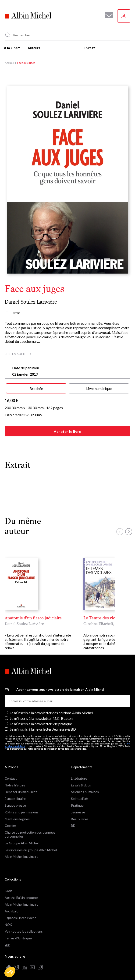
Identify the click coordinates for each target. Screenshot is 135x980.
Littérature (79, 774)
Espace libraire (15, 794)
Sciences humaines (85, 787)
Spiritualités (80, 794)
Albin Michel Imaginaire (21, 852)
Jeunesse (78, 808)
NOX (8, 920)
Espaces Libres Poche (21, 913)
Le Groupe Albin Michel (22, 839)
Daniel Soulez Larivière (31, 302)
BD (73, 821)
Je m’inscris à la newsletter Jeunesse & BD (43, 725)
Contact (11, 774)
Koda (9, 887)
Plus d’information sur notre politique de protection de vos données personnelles (45, 745)
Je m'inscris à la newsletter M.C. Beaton (41, 714)
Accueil (9, 63)
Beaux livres (80, 815)
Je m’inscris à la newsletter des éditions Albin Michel (51, 708)
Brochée (36, 388)
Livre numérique (99, 388)
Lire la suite (19, 354)
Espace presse (15, 801)
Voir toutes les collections (24, 927)
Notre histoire (15, 781)
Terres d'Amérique (18, 934)
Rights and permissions (22, 808)
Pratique (77, 801)
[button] (10, 972)
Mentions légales (17, 815)
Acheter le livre (67, 431)
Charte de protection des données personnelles (30, 830)
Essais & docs (81, 781)
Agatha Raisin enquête (21, 893)
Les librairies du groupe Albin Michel (31, 846)
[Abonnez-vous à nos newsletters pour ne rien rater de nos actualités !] (107, 15)
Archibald (12, 907)
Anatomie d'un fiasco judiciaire (33, 618)
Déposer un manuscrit (21, 787)
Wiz (7, 941)
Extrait (12, 313)
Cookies (11, 821)
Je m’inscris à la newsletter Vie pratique (41, 719)
